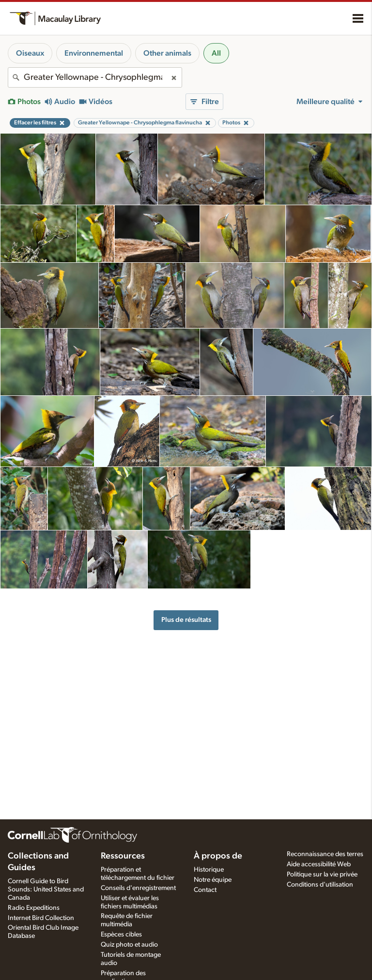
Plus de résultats (186, 620)
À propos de (218, 856)
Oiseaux (30, 53)
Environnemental (94, 53)
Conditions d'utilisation (320, 885)
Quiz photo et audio (129, 945)
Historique (209, 870)
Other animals (167, 53)
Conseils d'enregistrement (138, 888)
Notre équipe (213, 880)
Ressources (123, 856)
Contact (205, 890)
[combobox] (95, 77)
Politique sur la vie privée (322, 874)
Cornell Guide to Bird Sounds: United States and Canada (46, 890)
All (216, 53)
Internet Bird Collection (41, 918)
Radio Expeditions (34, 908)
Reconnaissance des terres (325, 854)
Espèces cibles (121, 935)
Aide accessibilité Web (319, 864)
